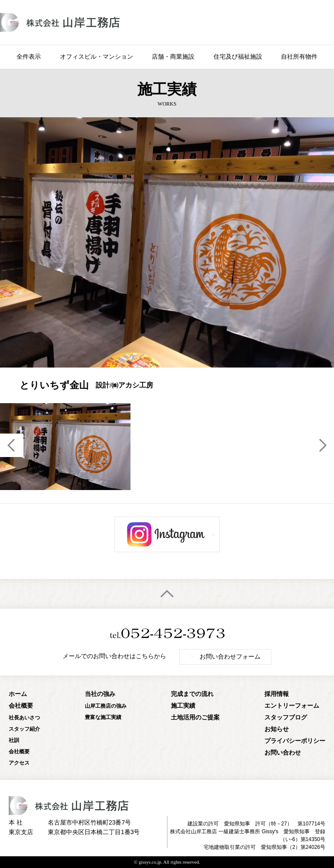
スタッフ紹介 (24, 729)
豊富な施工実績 (103, 717)
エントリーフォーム (292, 706)
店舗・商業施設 (173, 57)
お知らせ (277, 729)
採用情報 (277, 694)
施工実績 (183, 706)
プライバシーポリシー (295, 741)
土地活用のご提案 (195, 717)
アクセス (19, 763)
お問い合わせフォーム (225, 656)
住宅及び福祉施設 (238, 57)
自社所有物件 (299, 57)
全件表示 (29, 57)
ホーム (18, 694)
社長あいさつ (24, 718)
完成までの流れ (192, 694)
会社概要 (21, 706)
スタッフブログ (286, 717)
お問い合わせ (283, 753)
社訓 (14, 740)
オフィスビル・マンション (97, 57)
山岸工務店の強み (106, 706)
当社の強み (100, 694)
